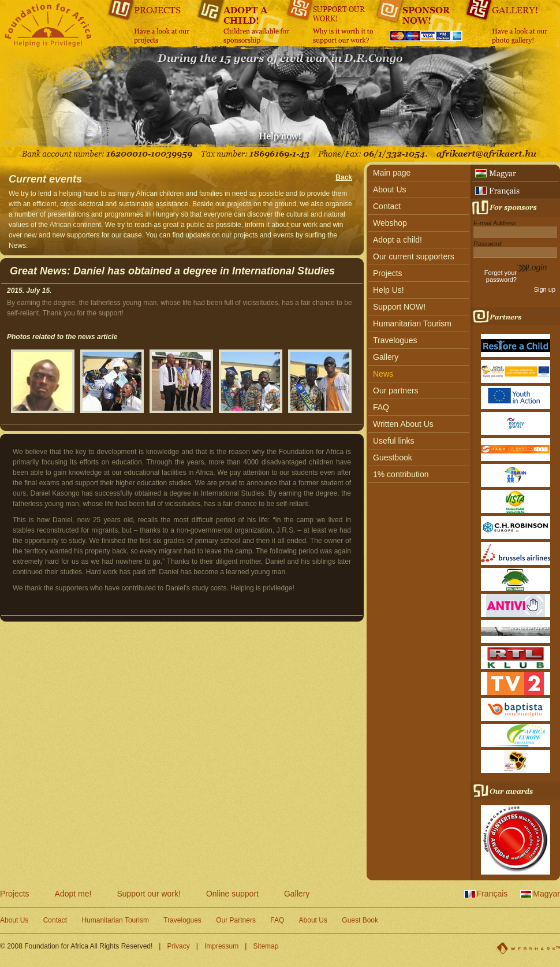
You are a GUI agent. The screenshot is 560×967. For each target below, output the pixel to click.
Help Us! (389, 290)
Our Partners (236, 920)
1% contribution (401, 474)
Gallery (386, 357)
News (383, 374)
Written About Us (403, 424)
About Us (390, 189)
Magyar (546, 894)
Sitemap (266, 946)
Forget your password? (501, 276)
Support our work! (149, 894)
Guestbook (393, 458)
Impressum (221, 946)
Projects (388, 273)
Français (492, 894)
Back (344, 177)
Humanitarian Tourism (412, 323)
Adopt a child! (397, 240)
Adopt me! (73, 894)
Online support (232, 894)
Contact (387, 206)
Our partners (396, 390)
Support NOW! (399, 307)
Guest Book (360, 920)
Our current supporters (414, 256)
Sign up (545, 289)
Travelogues (395, 340)
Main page (392, 173)
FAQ (381, 407)
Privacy (178, 946)
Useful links (394, 441)
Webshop (390, 223)
